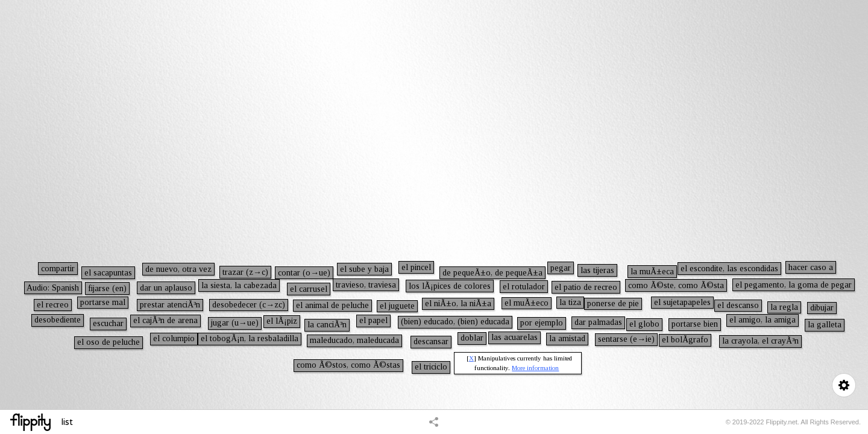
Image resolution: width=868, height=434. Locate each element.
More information (535, 368)
